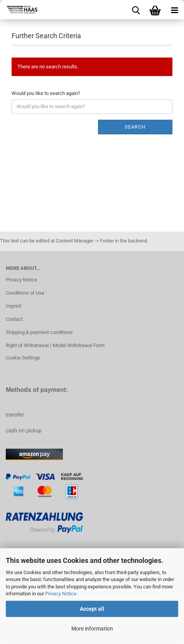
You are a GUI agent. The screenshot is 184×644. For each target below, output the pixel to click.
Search (135, 127)
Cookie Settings (23, 358)
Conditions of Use (25, 293)
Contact (14, 319)
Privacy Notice (61, 594)
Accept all (92, 609)
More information (92, 629)
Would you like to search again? (46, 93)
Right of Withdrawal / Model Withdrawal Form (55, 345)
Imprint (14, 306)
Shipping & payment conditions (39, 332)
